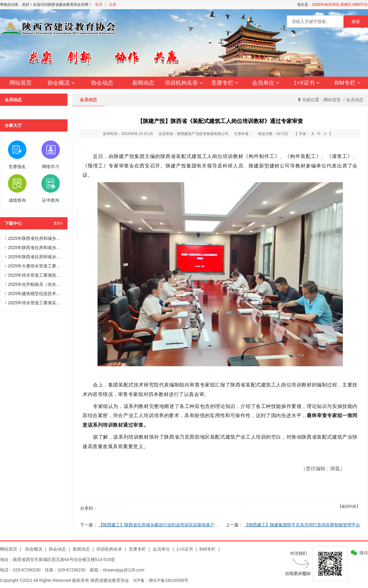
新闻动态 (143, 83)
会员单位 (266, 83)
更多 (58, 223)
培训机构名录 (184, 83)
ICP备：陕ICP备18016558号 (161, 580)
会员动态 (355, 100)
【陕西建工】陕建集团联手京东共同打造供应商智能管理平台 (302, 525)
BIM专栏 (348, 83)
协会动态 (102, 83)
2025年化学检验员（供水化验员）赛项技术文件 (52, 284)
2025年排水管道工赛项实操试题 (37, 303)
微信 (364, 553)
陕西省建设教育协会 (110, 580)
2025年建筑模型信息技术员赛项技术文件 (46, 294)
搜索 (356, 21)
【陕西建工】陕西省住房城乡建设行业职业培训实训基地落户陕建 (161, 525)
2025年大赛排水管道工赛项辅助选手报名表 (48, 266)
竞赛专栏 (225, 83)
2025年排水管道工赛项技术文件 (37, 275)
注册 (113, 5)
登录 (99, 5)
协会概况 (61, 83)
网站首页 (21, 83)
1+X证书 (307, 83)
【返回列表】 (349, 506)
